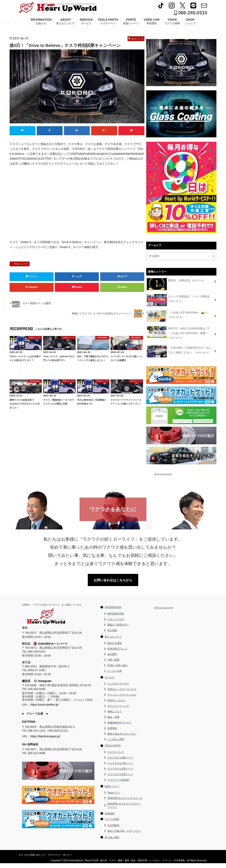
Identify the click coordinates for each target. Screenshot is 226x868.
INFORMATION (41, 23)
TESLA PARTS (108, 23)
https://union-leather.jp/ (45, 710)
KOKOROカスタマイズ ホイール (125, 803)
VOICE (172, 23)
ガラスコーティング (118, 711)
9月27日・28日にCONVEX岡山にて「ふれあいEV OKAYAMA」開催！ (178, 338)
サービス (110, 682)
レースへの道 (115, 676)
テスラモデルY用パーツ (120, 768)
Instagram (43, 686)
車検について (115, 716)
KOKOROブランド (117, 654)
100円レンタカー (117, 705)
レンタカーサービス (118, 689)
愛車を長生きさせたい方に (122, 739)
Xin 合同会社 (30, 749)
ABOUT (65, 23)
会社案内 (112, 659)
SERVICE (86, 23)
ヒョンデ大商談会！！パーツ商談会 (178, 305)
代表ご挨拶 (113, 665)
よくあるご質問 (116, 744)
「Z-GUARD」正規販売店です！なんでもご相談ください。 (180, 356)
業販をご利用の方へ (118, 630)
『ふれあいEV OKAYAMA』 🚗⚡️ (177, 321)
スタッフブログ (116, 624)
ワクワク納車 (112, 824)
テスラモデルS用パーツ (120, 779)
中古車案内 (113, 830)
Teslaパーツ (114, 798)
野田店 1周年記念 (176, 287)
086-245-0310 (191, 14)
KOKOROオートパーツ (50, 649)
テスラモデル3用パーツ (120, 762)
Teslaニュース (21, 275)
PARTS (131, 23)
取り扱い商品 (112, 842)
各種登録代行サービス (119, 727)
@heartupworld (163, 479)
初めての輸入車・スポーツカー (124, 836)
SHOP (190, 23)
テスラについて (116, 757)
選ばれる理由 (115, 648)
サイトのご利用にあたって (32, 860)
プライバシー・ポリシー (60, 860)
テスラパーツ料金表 (118, 785)
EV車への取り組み (117, 670)
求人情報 (112, 635)
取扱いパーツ (112, 791)
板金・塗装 (113, 722)
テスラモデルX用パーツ (120, 774)
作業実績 (112, 733)
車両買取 (110, 818)
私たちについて (113, 642)
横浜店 (26, 686)
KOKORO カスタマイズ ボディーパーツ (124, 810)
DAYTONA (29, 727)
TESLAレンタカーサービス (122, 694)
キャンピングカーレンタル (122, 700)
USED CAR (152, 23)
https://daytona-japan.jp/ (45, 741)
